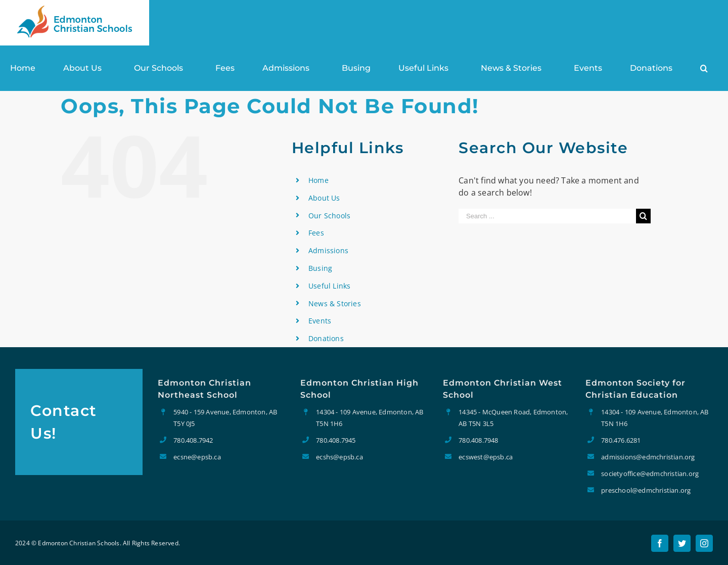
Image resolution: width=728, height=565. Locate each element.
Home (318, 180)
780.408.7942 (193, 440)
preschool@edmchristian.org (646, 490)
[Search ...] (547, 216)
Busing (320, 268)
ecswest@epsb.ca (486, 457)
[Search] (704, 68)
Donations (326, 338)
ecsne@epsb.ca (197, 457)
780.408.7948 (478, 440)
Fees (316, 233)
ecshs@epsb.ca (339, 457)
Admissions (328, 250)
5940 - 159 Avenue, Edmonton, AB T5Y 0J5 (225, 417)
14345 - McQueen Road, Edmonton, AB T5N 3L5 (513, 417)
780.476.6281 (621, 440)
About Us (324, 198)
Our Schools (329, 216)
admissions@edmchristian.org (648, 457)
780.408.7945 (336, 440)
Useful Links (329, 286)
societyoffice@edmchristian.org (650, 474)
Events (320, 321)
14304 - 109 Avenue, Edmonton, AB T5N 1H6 (370, 417)
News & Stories (335, 303)
